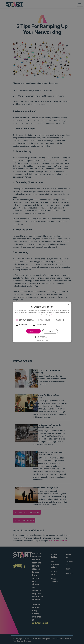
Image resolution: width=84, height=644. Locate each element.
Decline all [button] (50, 331)
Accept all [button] (34, 331)
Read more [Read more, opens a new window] (54, 315)
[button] (17, 320)
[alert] (42, 322)
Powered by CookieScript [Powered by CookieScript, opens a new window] (42, 340)
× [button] (68, 304)
